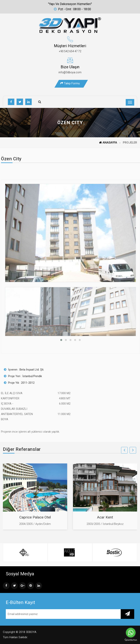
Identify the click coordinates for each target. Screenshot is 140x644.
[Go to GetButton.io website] (131, 640)
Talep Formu (70, 83)
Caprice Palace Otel (35, 517)
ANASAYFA (108, 143)
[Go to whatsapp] (131, 633)
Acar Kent (105, 517)
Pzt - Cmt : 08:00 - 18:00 (72, 9)
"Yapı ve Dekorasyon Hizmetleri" (70, 4)
